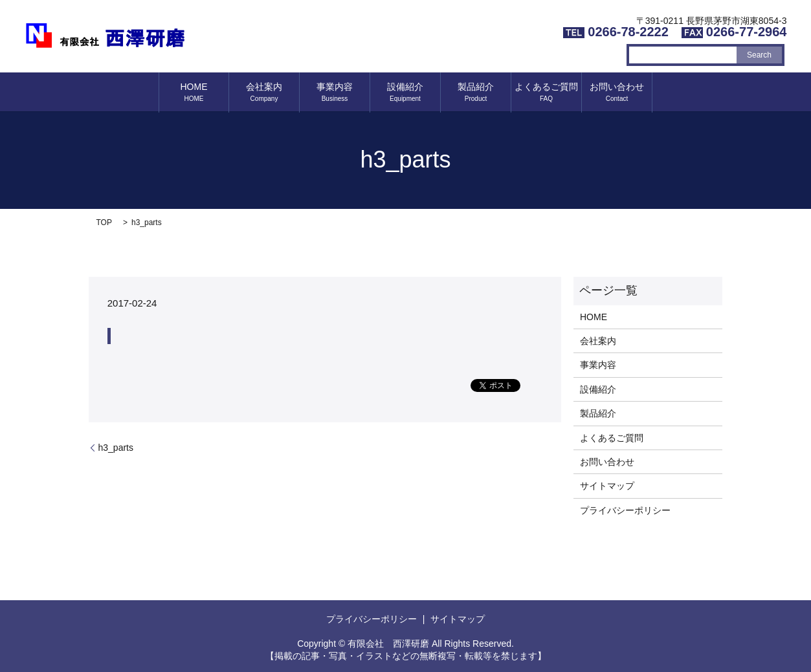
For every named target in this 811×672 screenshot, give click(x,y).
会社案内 (264, 92)
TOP (104, 222)
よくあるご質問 (546, 92)
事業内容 (335, 92)
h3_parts (116, 448)
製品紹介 (476, 92)
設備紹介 (405, 92)
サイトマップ (607, 486)
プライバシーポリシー (625, 510)
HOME (194, 92)
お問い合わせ (617, 92)
